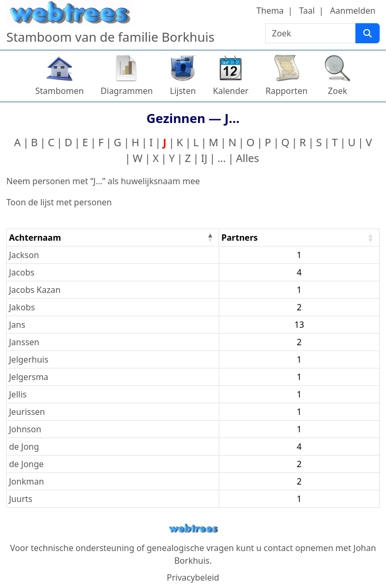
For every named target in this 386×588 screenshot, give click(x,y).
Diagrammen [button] (127, 91)
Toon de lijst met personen (59, 202)
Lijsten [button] (183, 91)
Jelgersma (29, 377)
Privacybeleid (193, 577)
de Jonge (26, 464)
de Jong (24, 447)
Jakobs (22, 307)
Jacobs (22, 272)
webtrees (193, 529)
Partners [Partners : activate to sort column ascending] (239, 238)
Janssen (24, 342)
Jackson (24, 255)
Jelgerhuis (29, 359)
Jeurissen (27, 412)
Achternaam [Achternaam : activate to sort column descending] (35, 238)
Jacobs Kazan (35, 290)
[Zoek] (368, 33)
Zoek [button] (337, 91)
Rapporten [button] (287, 91)
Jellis (18, 394)
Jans (17, 325)
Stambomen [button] (60, 91)
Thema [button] (270, 11)
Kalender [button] (230, 91)
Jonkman (26, 481)
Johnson (25, 429)
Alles (248, 158)
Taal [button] (307, 11)
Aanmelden (353, 11)
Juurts (21, 499)
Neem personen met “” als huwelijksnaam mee (103, 181)
